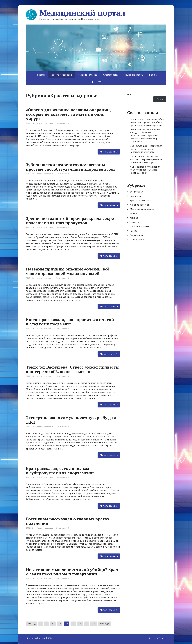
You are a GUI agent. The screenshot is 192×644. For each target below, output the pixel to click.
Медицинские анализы (142, 209)
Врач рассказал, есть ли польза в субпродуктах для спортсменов (60, 471)
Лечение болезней (88, 75)
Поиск (130, 94)
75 (60, 624)
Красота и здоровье (45, 123)
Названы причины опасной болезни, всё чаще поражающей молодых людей (68, 271)
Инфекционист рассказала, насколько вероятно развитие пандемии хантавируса (146, 159)
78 (80, 624)
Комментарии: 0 (62, 123)
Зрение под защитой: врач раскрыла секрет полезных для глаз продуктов (71, 221)
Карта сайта (96, 81)
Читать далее (108, 152)
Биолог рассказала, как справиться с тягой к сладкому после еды (70, 322)
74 (53, 624)
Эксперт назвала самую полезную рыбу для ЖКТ (71, 420)
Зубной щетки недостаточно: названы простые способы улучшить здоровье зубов (71, 167)
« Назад (32, 624)
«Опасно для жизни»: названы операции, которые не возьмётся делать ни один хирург (68, 114)
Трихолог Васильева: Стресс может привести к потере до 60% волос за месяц (72, 369)
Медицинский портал (76, 13)
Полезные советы (134, 75)
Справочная (136, 235)
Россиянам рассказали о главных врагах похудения (68, 521)
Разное (153, 75)
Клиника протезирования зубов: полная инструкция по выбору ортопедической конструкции (147, 122)
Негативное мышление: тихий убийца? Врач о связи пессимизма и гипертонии (72, 572)
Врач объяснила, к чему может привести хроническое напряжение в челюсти (146, 149)
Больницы (135, 196)
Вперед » (105, 624)
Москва (134, 213)
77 (73, 624)
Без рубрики (136, 192)
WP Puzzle (162, 638)
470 (94, 624)
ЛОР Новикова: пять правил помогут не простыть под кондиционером (145, 170)
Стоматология (111, 75)
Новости (40, 75)
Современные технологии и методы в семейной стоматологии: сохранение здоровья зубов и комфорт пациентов (145, 136)
